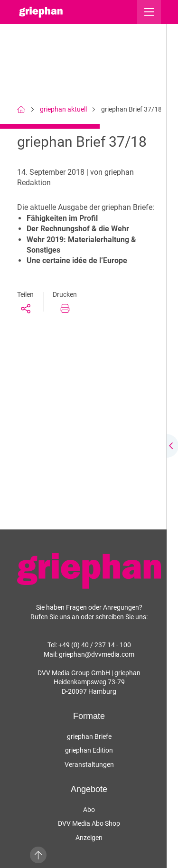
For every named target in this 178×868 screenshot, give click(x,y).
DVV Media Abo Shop (89, 823)
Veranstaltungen (89, 764)
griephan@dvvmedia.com (97, 654)
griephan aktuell (63, 109)
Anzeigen (89, 838)
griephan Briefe (89, 736)
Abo (89, 810)
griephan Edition (89, 750)
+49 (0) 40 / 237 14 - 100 (95, 645)
